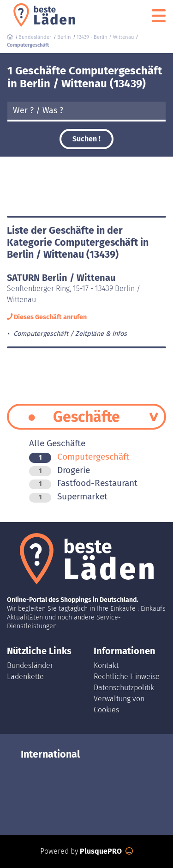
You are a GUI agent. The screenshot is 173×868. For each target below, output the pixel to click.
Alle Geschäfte (57, 443)
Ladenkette (25, 677)
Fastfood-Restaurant (83, 483)
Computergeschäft (79, 457)
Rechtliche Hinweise (127, 677)
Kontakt (106, 665)
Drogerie (60, 470)
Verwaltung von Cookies (119, 704)
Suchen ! (86, 139)
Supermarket (68, 496)
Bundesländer (30, 665)
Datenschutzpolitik (124, 688)
